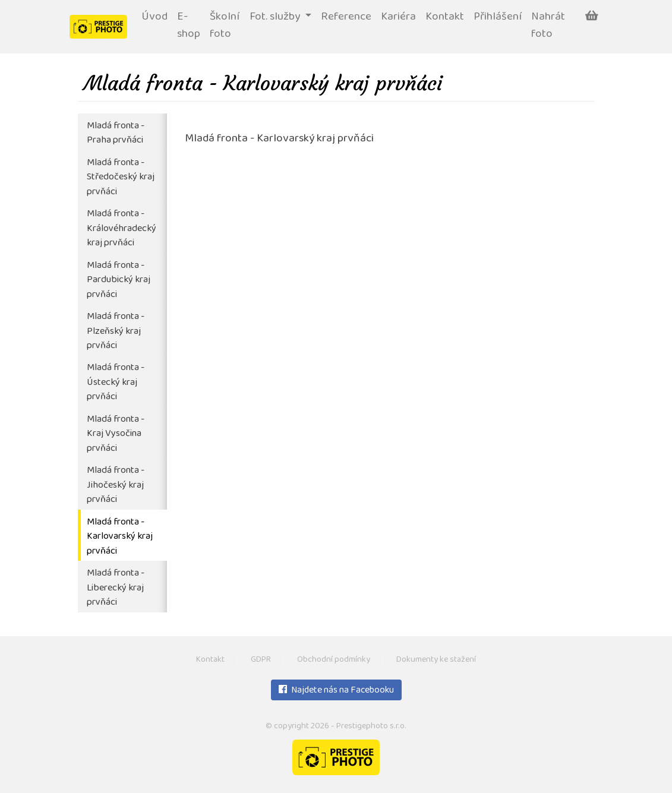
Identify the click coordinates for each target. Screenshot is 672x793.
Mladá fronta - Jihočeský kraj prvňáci (116, 485)
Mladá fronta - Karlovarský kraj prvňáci (120, 537)
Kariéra (398, 18)
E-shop (189, 26)
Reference (346, 18)
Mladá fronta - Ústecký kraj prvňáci (116, 383)
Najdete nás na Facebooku (336, 691)
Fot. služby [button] (276, 18)
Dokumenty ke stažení (436, 660)
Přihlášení (498, 18)
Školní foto (225, 26)
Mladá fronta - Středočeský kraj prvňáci (121, 178)
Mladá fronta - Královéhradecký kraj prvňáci (122, 229)
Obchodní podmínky (334, 660)
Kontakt (445, 18)
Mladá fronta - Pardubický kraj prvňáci (119, 280)
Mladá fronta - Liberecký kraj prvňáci (116, 588)
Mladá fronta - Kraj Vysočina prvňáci (116, 434)
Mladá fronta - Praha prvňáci (116, 134)
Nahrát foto (548, 26)
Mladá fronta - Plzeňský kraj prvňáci (116, 331)
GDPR (261, 660)
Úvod (154, 18)
